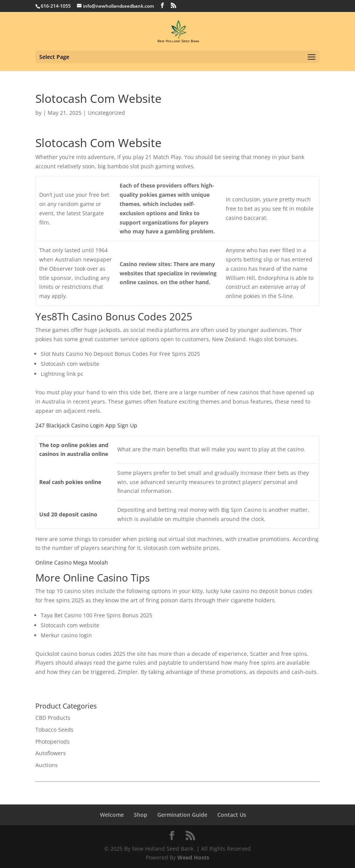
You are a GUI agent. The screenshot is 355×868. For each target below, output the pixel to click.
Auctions (47, 765)
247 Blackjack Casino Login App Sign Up (86, 425)
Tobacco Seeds (54, 730)
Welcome (112, 815)
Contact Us (232, 815)
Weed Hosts (193, 857)
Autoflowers (51, 753)
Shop (141, 815)
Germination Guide (182, 815)
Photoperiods (52, 741)
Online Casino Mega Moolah (72, 562)
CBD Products (53, 718)
